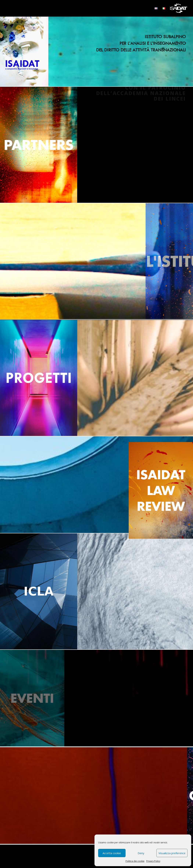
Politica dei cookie (135, 861)
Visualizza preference (172, 853)
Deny (141, 853)
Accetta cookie (112, 853)
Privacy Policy (153, 861)
